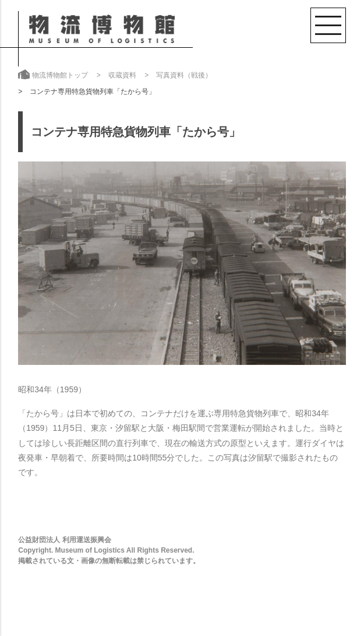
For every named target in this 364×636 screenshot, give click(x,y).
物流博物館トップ (60, 75)
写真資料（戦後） (184, 75)
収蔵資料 (122, 75)
